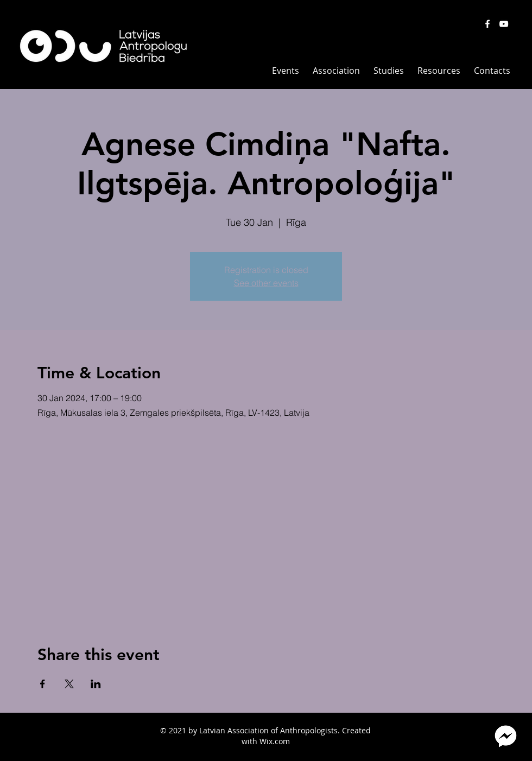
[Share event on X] (69, 684)
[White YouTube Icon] (504, 24)
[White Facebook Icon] (487, 24)
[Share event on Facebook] (43, 684)
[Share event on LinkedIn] (96, 684)
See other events (266, 283)
